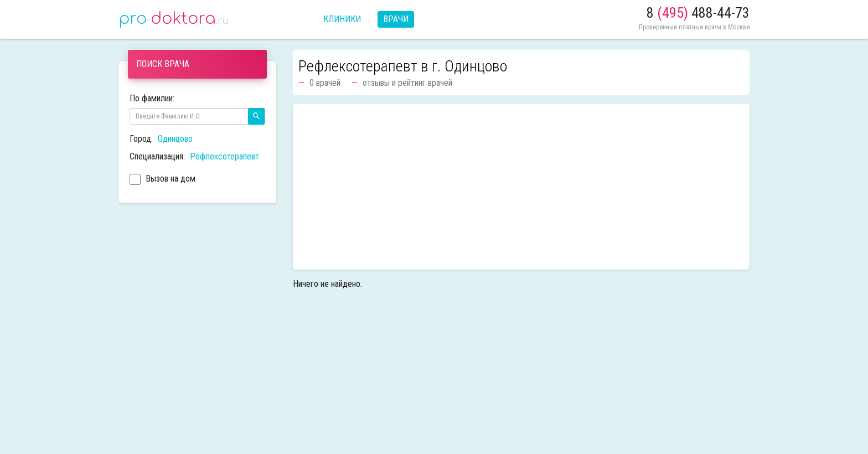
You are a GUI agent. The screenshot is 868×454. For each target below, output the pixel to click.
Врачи (396, 19)
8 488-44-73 (698, 13)
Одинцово (175, 139)
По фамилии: (152, 98)
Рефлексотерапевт (224, 156)
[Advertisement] (521, 187)
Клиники (342, 19)
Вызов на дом (162, 180)
